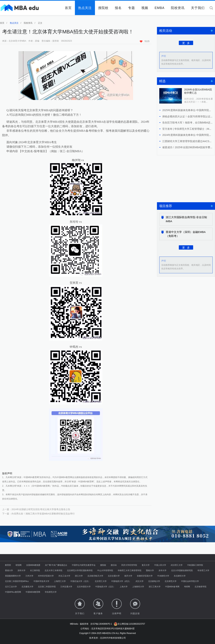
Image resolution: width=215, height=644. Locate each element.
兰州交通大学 (66, 587)
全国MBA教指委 (33, 565)
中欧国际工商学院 (195, 565)
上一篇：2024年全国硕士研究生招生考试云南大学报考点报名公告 (36, 509)
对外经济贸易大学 (46, 576)
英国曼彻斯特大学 (13, 576)
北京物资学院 (200, 587)
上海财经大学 (138, 587)
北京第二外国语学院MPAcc (17, 581)
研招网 (19, 565)
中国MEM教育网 (33, 592)
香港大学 (9, 570)
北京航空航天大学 (95, 576)
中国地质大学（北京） (105, 587)
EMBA (160, 8)
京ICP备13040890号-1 (101, 624)
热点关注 (85, 8)
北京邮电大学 (154, 581)
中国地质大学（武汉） (121, 581)
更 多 (186, 43)
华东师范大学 (51, 592)
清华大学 (21, 570)
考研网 (187, 587)
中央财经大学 (163, 576)
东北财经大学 (180, 576)
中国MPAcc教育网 (13, 592)
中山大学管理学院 (105, 570)
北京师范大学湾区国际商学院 (80, 570)
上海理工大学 (60, 581)
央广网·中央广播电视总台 (56, 565)
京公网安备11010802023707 (129, 624)
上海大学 (124, 587)
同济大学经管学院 (129, 565)
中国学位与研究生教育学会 (84, 565)
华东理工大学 (203, 570)
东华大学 (163, 570)
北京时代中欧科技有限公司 (113, 638)
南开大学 (128, 576)
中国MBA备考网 (172, 587)
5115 (145, 41)
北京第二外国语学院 (47, 587)
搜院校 (103, 8)
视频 (145, 8)
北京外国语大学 (84, 587)
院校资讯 (178, 8)
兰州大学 (29, 576)
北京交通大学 (114, 576)
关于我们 (198, 8)
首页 (68, 8)
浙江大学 (79, 576)
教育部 (8, 565)
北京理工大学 (101, 581)
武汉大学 (140, 581)
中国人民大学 (160, 565)
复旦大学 (146, 565)
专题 (132, 8)
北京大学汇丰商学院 (53, 570)
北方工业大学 (11, 587)
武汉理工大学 (177, 565)
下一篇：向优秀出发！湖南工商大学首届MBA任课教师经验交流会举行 (38, 514)
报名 (118, 8)
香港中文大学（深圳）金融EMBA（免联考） (186, 234)
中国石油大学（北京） (80, 581)
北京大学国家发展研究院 (182, 570)
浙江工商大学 (155, 587)
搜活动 (114, 565)
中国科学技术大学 (41, 581)
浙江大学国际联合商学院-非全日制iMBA (186, 219)
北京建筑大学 (27, 587)
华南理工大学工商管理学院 (130, 570)
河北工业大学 (64, 576)
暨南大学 (150, 570)
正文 (40, 23)
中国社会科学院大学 (190, 581)
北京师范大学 (171, 581)
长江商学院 (35, 570)
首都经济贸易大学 (145, 576)
